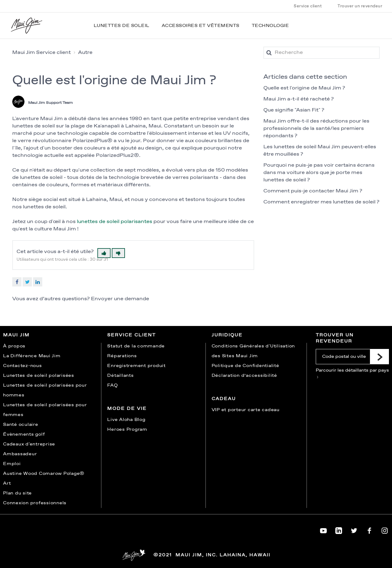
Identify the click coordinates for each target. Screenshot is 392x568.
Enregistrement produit (136, 366)
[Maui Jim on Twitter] (354, 529)
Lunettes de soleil (122, 26)
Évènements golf (24, 434)
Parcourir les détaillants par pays (352, 373)
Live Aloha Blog (126, 420)
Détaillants (120, 376)
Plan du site (17, 493)
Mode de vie (127, 409)
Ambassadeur (20, 454)
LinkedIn (38, 282)
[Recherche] (322, 53)
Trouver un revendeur (360, 6)
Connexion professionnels (35, 503)
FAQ (112, 385)
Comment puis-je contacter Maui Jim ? (313, 191)
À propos (14, 346)
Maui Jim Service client (41, 53)
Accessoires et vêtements (201, 26)
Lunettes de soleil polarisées (39, 376)
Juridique (227, 335)
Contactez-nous (23, 366)
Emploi (12, 464)
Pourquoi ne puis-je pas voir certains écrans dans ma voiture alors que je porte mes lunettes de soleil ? (319, 173)
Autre (85, 53)
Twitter (27, 282)
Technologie (270, 26)
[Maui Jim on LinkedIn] (339, 529)
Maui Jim (16, 335)
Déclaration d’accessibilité (244, 376)
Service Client (132, 335)
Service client (308, 6)
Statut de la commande (136, 346)
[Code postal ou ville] (343, 357)
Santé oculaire (21, 425)
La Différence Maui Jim (32, 356)
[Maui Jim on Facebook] (369, 529)
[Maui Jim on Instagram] (385, 529)
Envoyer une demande (120, 299)
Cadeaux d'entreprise (29, 444)
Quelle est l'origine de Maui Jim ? (304, 88)
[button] (104, 253)
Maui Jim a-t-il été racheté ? (299, 99)
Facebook (17, 282)
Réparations (122, 356)
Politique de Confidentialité (245, 366)
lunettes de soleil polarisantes (115, 222)
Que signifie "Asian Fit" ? (294, 110)
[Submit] (379, 357)
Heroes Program (127, 430)
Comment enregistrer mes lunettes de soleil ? (321, 202)
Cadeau (224, 399)
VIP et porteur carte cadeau (246, 410)
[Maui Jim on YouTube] (323, 529)
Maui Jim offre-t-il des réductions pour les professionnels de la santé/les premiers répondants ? (316, 129)
